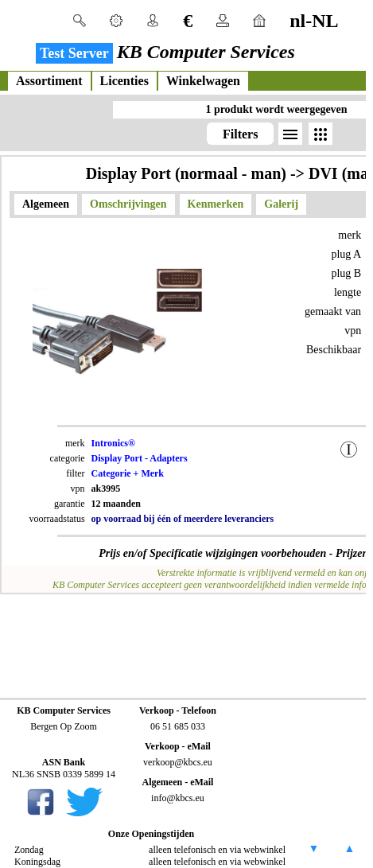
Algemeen (46, 204)
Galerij (281, 204)
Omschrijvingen (128, 204)
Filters (240, 134)
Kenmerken (216, 204)
